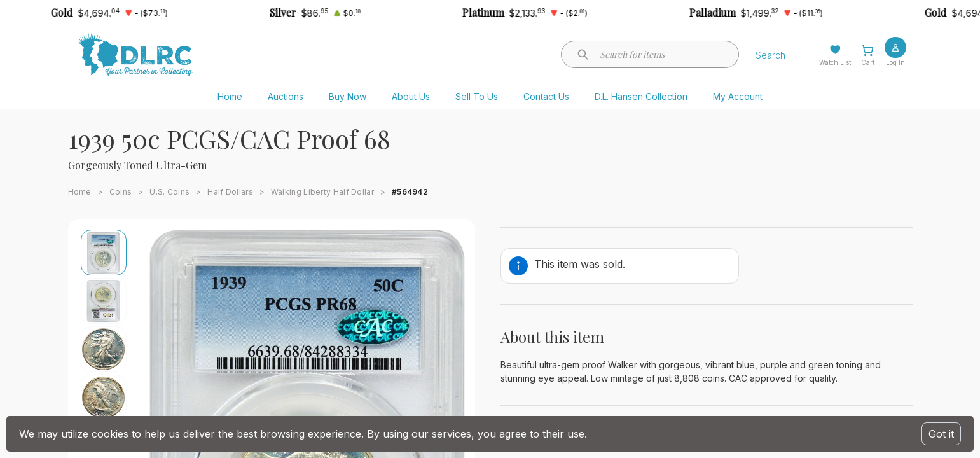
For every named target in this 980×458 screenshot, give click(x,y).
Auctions (286, 96)
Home (230, 96)
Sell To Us (477, 96)
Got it (941, 434)
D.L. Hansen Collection (641, 96)
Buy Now (348, 96)
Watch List (835, 62)
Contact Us (546, 96)
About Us (411, 96)
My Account (738, 96)
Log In (895, 62)
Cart (868, 62)
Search (770, 55)
